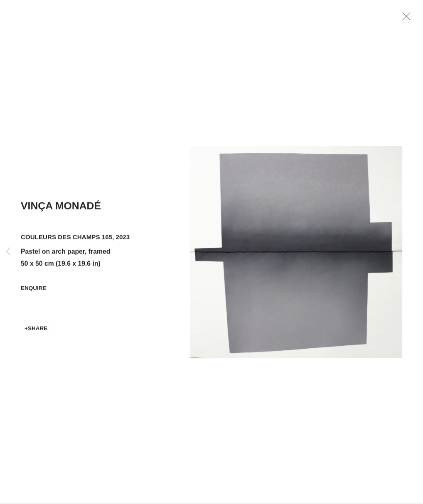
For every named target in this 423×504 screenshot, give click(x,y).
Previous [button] (8, 252)
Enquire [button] (34, 290)
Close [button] (405, 19)
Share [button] (38, 330)
